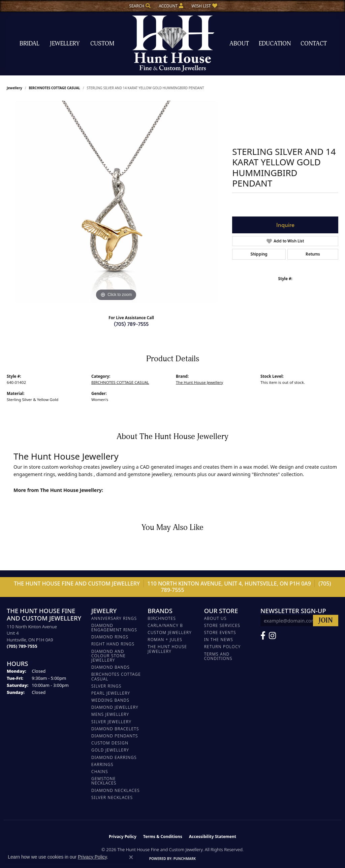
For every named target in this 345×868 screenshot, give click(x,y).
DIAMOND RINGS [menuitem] (110, 637)
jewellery (14, 88)
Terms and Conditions (218, 656)
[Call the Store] (22, 646)
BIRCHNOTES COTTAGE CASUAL (54, 88)
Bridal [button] (29, 44)
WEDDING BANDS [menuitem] (110, 700)
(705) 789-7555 (131, 324)
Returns (313, 254)
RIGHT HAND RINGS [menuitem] (113, 644)
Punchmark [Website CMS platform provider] (185, 859)
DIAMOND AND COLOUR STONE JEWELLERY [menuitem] (108, 656)
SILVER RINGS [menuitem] (106, 686)
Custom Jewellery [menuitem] (169, 632)
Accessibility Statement (213, 837)
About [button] (239, 44)
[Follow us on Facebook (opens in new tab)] (263, 636)
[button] (139, 6)
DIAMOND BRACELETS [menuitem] (115, 729)
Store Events (220, 632)
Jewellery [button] (65, 44)
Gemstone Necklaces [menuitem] (104, 781)
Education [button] (275, 44)
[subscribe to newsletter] (326, 621)
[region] (116, 202)
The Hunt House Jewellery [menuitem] (167, 649)
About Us (215, 618)
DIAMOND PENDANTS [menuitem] (115, 736)
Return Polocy (223, 647)
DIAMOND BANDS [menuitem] (111, 667)
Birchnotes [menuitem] (162, 618)
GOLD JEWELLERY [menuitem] (110, 750)
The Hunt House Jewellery (199, 382)
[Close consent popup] (131, 857)
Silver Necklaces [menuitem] (112, 797)
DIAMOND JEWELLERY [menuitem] (115, 707)
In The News (219, 640)
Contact (314, 44)
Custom (102, 44)
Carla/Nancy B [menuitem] (165, 625)
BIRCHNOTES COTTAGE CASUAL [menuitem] (116, 676)
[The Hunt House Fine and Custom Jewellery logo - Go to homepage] (172, 44)
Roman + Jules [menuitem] (165, 640)
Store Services (222, 625)
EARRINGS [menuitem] (102, 764)
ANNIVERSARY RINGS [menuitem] (114, 618)
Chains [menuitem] (100, 772)
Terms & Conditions (163, 837)
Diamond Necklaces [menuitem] (116, 790)
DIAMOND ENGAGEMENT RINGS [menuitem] (114, 628)
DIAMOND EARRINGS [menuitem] (114, 757)
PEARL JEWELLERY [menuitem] (111, 693)
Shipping (259, 254)
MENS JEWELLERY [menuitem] (110, 714)
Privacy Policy (123, 837)
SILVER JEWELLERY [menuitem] (111, 722)
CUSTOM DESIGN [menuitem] (110, 743)
